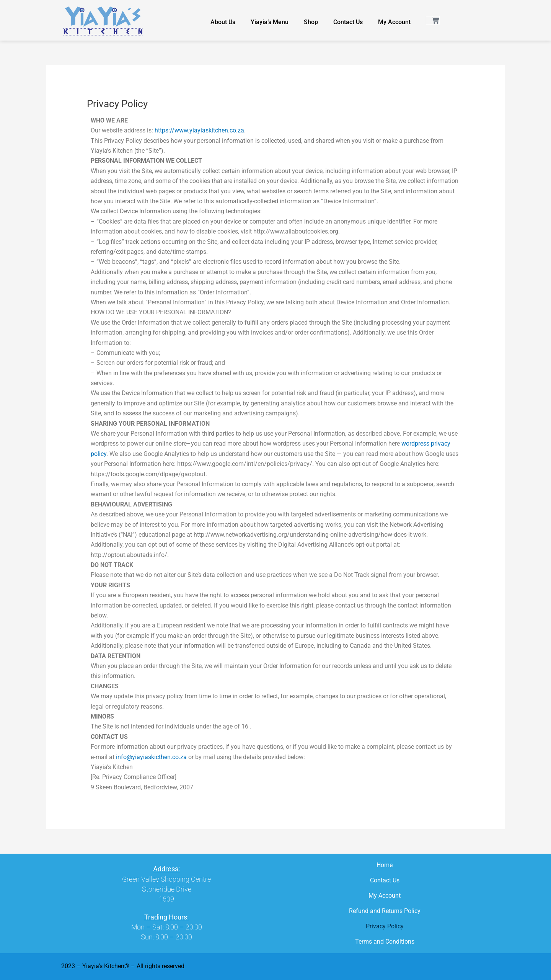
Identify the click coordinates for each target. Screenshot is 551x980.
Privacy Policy (385, 926)
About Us (223, 22)
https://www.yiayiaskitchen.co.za (199, 130)
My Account (394, 22)
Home (385, 865)
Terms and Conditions (385, 942)
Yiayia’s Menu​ (270, 22)
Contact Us (348, 22)
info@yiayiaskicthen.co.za (151, 757)
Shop (311, 22)
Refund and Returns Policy (385, 911)
